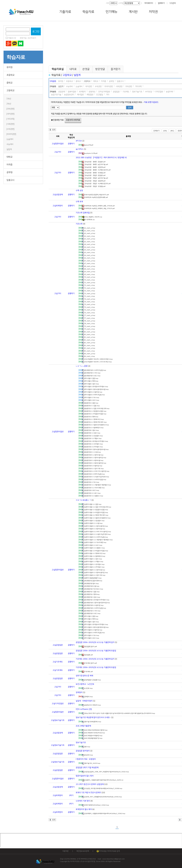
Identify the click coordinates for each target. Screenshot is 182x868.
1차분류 (53, 81)
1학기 (71, 795)
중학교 (9, 83)
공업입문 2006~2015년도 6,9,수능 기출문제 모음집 (96, 651)
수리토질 (148, 91)
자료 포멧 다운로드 (151, 102)
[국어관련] (10, 114)
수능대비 (10, 144)
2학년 (9, 104)
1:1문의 (173, 3)
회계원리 (82, 91)
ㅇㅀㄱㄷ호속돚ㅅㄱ (83, 500)
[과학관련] (10, 109)
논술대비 (10, 139)
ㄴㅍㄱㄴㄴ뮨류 (82, 366)
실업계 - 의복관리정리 (84, 701)
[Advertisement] (21, 202)
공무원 (9, 172)
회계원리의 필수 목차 (84, 809)
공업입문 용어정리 (83, 751)
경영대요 (92, 91)
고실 (53, 144)
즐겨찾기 (116, 69)
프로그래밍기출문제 (83, 726)
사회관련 (119, 86)
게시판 (133, 12)
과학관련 (129, 86)
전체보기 (156, 131)
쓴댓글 (86, 69)
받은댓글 (100, 69)
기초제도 (126, 91)
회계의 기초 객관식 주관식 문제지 (88, 793)
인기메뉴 (111, 12)
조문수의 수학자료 (73, 120)
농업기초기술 (56, 94)
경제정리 (79, 692)
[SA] (165, 131)
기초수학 (79, 224)
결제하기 (161, 3)
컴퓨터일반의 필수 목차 (85, 776)
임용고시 (10, 180)
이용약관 (65, 851)
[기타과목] (10, 119)
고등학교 (10, 90)
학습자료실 (58, 69)
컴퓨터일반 (72, 91)
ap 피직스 (80, 149)
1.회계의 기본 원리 (83, 801)
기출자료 (65, 12)
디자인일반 (159, 91)
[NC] (172, 131)
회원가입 (23, 38)
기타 (108, 94)
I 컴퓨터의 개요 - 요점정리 (86, 759)
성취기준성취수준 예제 (84, 676)
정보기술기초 (137, 91)
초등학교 (10, 75)
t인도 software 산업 (84, 709)
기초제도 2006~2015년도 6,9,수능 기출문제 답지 (95, 659)
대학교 (9, 157)
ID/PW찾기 (32, 38)
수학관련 (98, 86)
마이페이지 (149, 3)
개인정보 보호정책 (83, 851)
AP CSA (79, 141)
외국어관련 (109, 86)
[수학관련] (10, 129)
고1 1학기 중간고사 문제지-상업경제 (90, 784)
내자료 (73, 69)
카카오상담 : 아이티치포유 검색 (108, 851)
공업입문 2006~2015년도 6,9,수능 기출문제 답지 (95, 642)
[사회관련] (10, 124)
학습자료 (88, 12)
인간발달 (100, 94)
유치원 (9, 67)
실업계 (9, 149)
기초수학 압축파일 (83, 213)
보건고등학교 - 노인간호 (85, 684)
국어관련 (89, 86)
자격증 (9, 165)
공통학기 (71, 144)
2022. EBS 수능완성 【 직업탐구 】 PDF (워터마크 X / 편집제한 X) (101, 157)
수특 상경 (79, 190)
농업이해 (169, 91)
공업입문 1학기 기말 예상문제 (87, 767)
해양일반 (90, 94)
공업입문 (116, 91)
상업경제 (62, 91)
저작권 (153, 12)
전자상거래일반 (104, 91)
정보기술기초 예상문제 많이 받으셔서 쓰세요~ (93, 717)
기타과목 (138, 86)
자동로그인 (12, 38)
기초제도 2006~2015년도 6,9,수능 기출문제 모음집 (96, 667)
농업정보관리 (69, 94)
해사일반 (80, 94)
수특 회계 (79, 202)
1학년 (9, 99)
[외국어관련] (11, 134)
